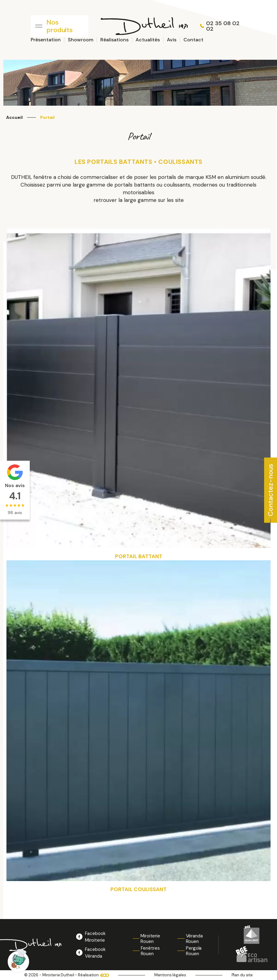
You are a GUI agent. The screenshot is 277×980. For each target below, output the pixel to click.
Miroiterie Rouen (150, 939)
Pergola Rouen (194, 951)
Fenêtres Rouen (150, 951)
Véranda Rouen (194, 939)
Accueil (14, 117)
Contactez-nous (270, 490)
